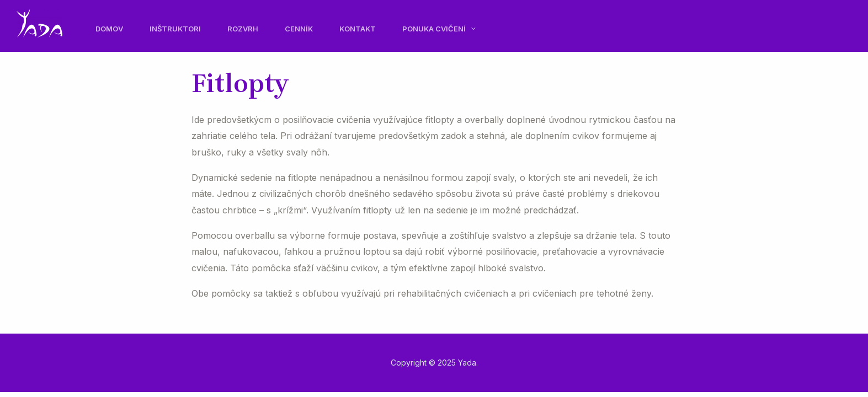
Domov (109, 29)
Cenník (299, 29)
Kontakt (358, 29)
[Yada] (39, 22)
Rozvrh (243, 29)
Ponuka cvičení (439, 29)
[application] (471, 29)
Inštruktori (175, 29)
